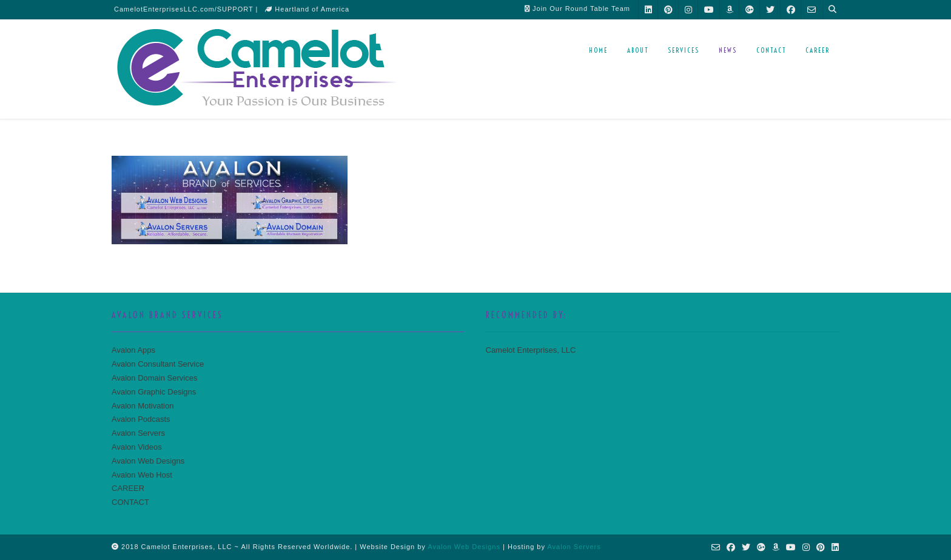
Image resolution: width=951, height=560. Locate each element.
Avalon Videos (137, 447)
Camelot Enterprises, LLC (531, 350)
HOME (598, 50)
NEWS (728, 50)
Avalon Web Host (142, 475)
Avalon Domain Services (154, 378)
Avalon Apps (133, 350)
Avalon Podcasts (141, 419)
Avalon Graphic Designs (154, 392)
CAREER (818, 50)
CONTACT (771, 50)
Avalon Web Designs (148, 461)
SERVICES (684, 50)
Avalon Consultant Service (158, 364)
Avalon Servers (138, 433)
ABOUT (638, 50)
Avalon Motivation (143, 406)
